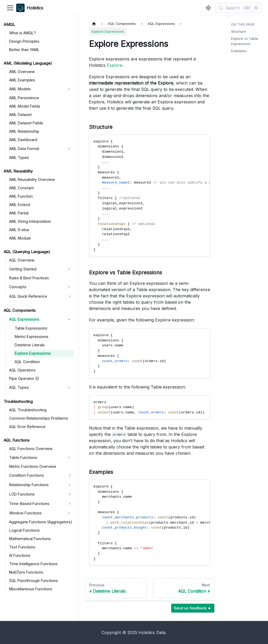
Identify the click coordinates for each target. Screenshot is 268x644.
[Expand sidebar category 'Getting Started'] (69, 269)
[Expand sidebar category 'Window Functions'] (69, 513)
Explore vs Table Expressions (245, 41)
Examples (239, 51)
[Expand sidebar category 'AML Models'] (69, 89)
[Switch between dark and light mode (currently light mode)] (208, 8)
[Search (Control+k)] (239, 8)
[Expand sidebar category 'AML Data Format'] (69, 149)
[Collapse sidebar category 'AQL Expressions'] (69, 319)
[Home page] (94, 24)
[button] (41, 296)
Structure (238, 32)
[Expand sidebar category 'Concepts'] (69, 287)
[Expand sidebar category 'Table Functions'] (69, 458)
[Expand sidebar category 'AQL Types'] (69, 387)
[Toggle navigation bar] (10, 8)
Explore (115, 65)
